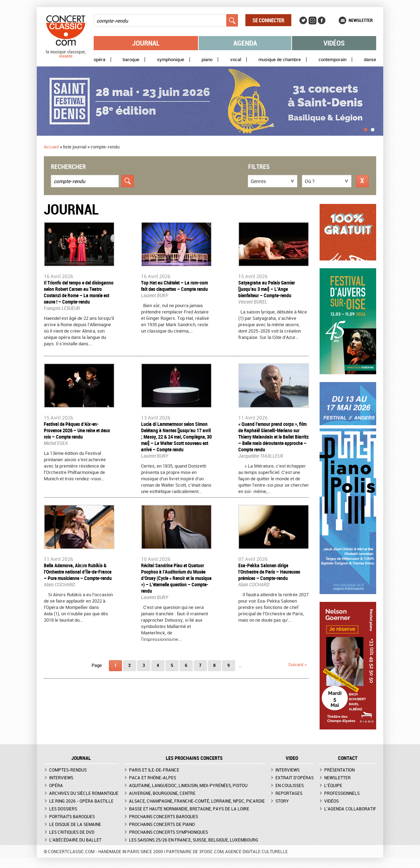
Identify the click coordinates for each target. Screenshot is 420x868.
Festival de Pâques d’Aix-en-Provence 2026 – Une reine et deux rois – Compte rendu (77, 430)
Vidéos (334, 43)
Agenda (245, 43)
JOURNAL (81, 758)
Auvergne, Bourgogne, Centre (162, 793)
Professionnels (342, 793)
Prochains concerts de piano (162, 824)
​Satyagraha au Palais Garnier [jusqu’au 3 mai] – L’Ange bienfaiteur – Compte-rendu (267, 289)
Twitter (303, 20)
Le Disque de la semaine (75, 824)
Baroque (131, 60)
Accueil (51, 147)
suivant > (297, 664)
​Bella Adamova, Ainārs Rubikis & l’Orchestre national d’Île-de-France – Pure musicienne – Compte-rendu (78, 572)
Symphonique (171, 60)
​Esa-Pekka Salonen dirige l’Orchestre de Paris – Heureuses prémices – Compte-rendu (269, 572)
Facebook (322, 20)
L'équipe (333, 785)
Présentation (339, 770)
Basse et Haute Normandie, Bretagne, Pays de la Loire (189, 809)
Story (282, 801)
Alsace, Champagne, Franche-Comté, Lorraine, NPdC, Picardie (197, 801)
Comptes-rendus (68, 770)
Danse (370, 60)
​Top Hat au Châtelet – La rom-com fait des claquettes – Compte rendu (174, 286)
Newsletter (361, 20)
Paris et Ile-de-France (154, 770)
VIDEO (292, 758)
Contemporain (332, 60)
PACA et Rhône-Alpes (153, 778)
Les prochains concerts (194, 758)
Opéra (100, 60)
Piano (207, 60)
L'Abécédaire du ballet (75, 840)
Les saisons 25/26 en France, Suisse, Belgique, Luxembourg (194, 840)
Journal (146, 43)
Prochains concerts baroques (164, 816)
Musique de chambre (280, 60)
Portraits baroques (72, 816)
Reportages (289, 793)
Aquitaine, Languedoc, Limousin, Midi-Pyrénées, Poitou (188, 785)
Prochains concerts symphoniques (168, 832)
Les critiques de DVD (72, 832)
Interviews (61, 778)
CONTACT (348, 758)
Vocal (236, 60)
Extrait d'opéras (294, 778)
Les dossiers (63, 809)
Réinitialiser (362, 181)
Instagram (313, 20)
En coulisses (290, 785)
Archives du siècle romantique (84, 793)
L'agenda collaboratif (350, 809)
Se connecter (268, 20)
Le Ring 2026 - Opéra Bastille (81, 801)
